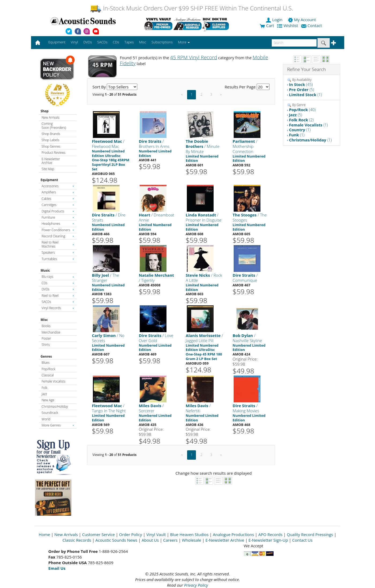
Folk (45, 388)
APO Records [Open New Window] (270, 534)
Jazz (44, 394)
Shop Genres (51, 146)
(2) (301, 120)
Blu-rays (58, 277)
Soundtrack (50, 413)
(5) (302, 89)
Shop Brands (51, 134)
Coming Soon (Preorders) (54, 126)
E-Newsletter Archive (51, 161)
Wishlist (288, 25)
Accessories (58, 186)
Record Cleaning (58, 236)
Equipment (49, 180)
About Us (150, 540)
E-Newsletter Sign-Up (268, 540)
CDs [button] (116, 42)
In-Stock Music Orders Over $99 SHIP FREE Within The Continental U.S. (192, 8)
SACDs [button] (102, 42)
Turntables (58, 259)
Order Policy (131, 534)
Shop (45, 111)
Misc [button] (142, 42)
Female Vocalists (54, 381)
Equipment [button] (57, 42)
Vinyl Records (58, 308)
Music (45, 270)
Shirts (46, 345)
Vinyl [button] (74, 42)
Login (275, 20)
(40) (302, 110)
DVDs (58, 289)
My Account (302, 20)
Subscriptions (162, 42)
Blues (46, 363)
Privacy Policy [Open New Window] (196, 585)
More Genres (58, 425)
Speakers (58, 252)
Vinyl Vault (156, 534)
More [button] (184, 42)
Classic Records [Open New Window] (77, 540)
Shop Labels (50, 140)
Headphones (58, 224)
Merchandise (51, 332)
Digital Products (58, 211)
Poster (46, 338)
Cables (58, 199)
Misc (44, 320)
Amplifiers (58, 192)
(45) (301, 84)
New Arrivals (51, 117)
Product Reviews (54, 153)
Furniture (58, 217)
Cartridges (58, 205)
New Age (48, 400)
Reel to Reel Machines (58, 244)
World (46, 419)
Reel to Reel (58, 296)
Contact (312, 25)
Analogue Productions (233, 534)
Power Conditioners (58, 230)
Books (46, 326)
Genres (46, 356)
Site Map (48, 169)
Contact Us (302, 540)
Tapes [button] (129, 42)
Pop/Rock (49, 369)
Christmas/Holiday (55, 407)
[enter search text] (294, 43)
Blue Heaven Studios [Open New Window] (189, 534)
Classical (48, 375)
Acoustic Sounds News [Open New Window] (117, 540)
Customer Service (99, 534)
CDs (58, 283)
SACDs (58, 302)
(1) (306, 95)
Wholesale (192, 540)
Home (44, 534)
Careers (170, 540)
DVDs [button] (88, 42)
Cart (267, 25)
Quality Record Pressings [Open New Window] (310, 534)
